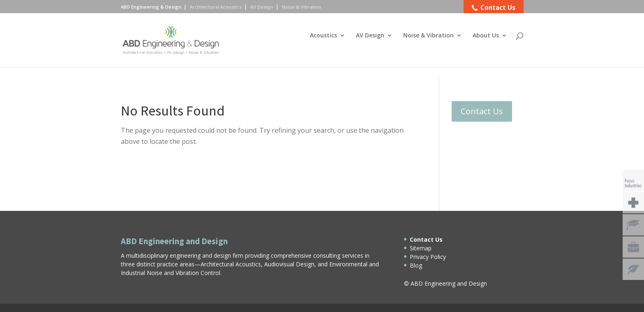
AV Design (370, 46)
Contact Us (482, 111)
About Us (486, 46)
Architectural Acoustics (216, 7)
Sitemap (421, 248)
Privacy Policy (428, 257)
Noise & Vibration (428, 46)
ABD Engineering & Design (151, 7)
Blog (416, 265)
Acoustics (323, 46)
